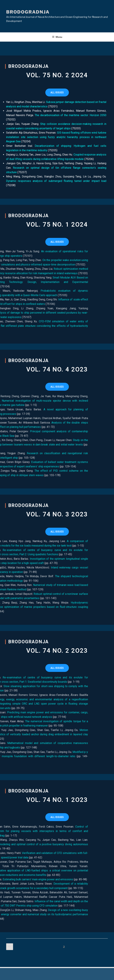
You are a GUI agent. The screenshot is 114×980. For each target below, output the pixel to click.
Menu (57, 37)
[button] (57, 92)
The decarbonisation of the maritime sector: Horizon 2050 (60, 115)
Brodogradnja (28, 12)
